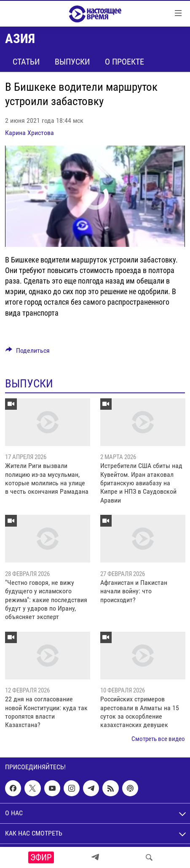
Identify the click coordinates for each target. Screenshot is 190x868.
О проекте (124, 62)
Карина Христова (29, 133)
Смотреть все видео (158, 739)
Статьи (26, 62)
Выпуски (72, 62)
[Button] (28, 353)
